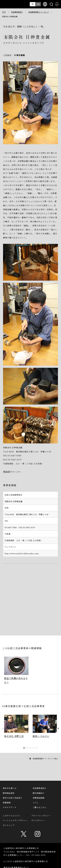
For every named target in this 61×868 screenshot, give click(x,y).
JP (33, 4)
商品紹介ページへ (12, 472)
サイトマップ (8, 825)
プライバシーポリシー (41, 816)
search (51, 4)
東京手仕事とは (10, 788)
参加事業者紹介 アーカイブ (39, 12)
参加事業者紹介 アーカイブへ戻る (45, 759)
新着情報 (7, 803)
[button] (58, 728)
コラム (36, 803)
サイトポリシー (38, 820)
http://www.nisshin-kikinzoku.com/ (22, 553)
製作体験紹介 (38, 793)
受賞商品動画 (38, 798)
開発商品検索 (9, 793)
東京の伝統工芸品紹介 (13, 798)
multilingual (45, 4)
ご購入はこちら (39, 807)
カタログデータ (10, 807)
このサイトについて (11, 816)
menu (57, 4)
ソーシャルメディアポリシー (15, 820)
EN (38, 4)
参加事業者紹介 (17, 12)
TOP (4, 12)
